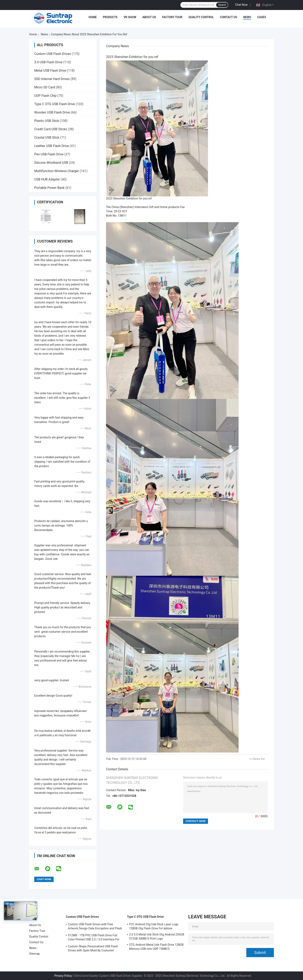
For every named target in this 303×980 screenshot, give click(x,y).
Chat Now (241, 5)
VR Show (130, 17)
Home (93, 17)
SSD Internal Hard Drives (52, 79)
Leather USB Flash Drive (52, 146)
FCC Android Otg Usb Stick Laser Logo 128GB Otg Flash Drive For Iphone (154, 926)
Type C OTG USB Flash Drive (55, 104)
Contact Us (228, 17)
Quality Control (201, 17)
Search (222, 5)
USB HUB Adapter (47, 179)
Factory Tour (172, 17)
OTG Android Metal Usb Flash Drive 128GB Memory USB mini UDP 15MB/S (156, 947)
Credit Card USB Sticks (51, 129)
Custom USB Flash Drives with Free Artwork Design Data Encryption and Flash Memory (95, 927)
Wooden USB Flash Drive (52, 112)
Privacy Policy (63, 976)
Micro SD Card (45, 87)
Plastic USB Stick (47, 121)
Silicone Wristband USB (51, 163)
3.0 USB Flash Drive (48, 62)
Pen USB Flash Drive (49, 154)
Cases (262, 17)
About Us (149, 17)
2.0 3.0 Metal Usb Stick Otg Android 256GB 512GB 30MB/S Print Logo (157, 937)
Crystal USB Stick (47, 138)
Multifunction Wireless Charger (57, 171)
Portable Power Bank (49, 188)
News (247, 17)
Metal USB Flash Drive (50, 71)
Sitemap (34, 954)
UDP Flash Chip (45, 96)
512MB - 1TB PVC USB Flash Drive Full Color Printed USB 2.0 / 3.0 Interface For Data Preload (94, 938)
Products (110, 17)
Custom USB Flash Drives (53, 54)
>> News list (257, 759)
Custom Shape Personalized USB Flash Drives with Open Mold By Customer (93, 948)
